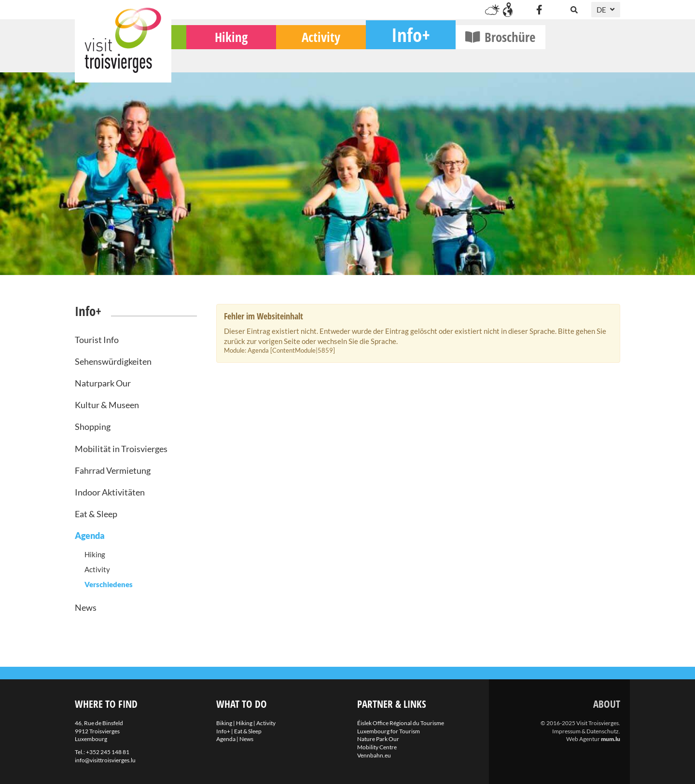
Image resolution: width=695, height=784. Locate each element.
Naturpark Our (103, 383)
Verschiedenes (109, 584)
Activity (396, 58)
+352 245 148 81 (108, 752)
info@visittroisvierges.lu (105, 760)
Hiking (306, 58)
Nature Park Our (378, 739)
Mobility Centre (377, 747)
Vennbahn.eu (374, 755)
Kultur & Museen (107, 405)
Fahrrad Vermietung (113, 470)
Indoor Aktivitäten (110, 492)
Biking (216, 58)
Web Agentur (583, 739)
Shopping (93, 426)
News (86, 607)
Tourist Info (97, 340)
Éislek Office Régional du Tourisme (401, 723)
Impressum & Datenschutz (585, 731)
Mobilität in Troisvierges (121, 449)
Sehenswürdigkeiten (113, 361)
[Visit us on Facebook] (539, 10)
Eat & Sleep (96, 514)
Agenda (90, 536)
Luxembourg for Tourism (389, 731)
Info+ (486, 56)
